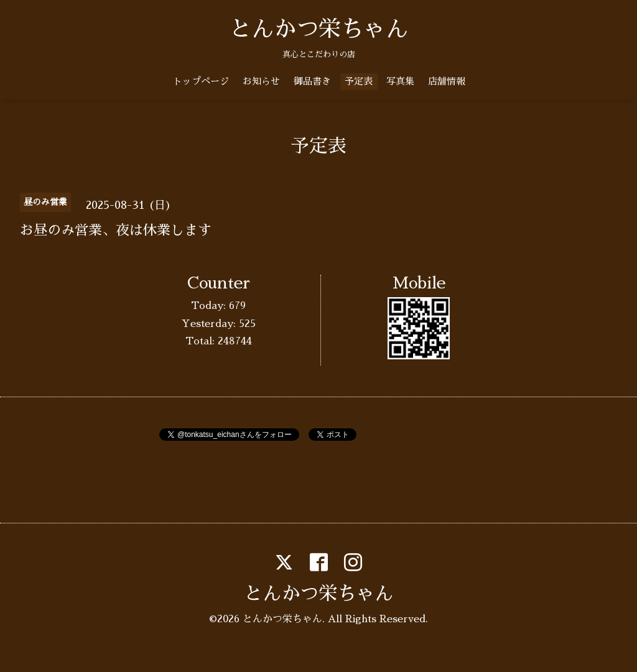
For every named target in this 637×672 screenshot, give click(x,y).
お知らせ (261, 81)
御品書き (312, 81)
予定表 (359, 81)
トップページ (201, 81)
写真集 (400, 81)
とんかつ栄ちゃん (318, 29)
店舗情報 (447, 81)
